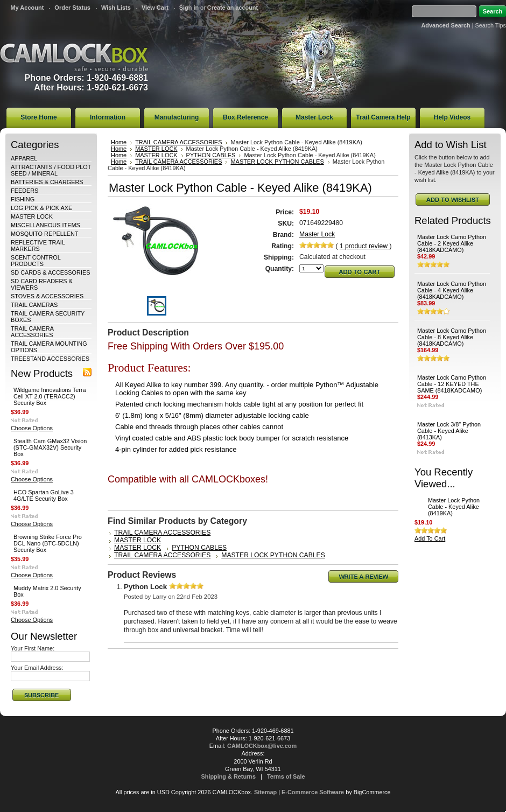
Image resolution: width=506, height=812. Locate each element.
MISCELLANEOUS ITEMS (45, 225)
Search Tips (491, 25)
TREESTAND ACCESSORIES (50, 359)
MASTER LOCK (32, 216)
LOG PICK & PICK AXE (41, 208)
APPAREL (24, 158)
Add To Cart (430, 538)
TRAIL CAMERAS (34, 305)
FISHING (23, 199)
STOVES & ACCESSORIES (47, 296)
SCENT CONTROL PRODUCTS (36, 261)
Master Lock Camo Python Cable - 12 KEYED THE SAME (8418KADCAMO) (452, 384)
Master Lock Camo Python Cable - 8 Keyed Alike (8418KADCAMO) (452, 337)
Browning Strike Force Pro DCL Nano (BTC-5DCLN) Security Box (48, 543)
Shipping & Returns (229, 776)
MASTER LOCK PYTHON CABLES (277, 162)
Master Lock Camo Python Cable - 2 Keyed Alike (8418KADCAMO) (452, 243)
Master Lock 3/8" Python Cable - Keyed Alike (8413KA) (449, 431)
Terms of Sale (286, 776)
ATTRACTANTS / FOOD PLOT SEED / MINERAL (51, 170)
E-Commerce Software (313, 792)
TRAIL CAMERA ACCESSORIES (32, 332)
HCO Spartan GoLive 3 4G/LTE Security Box (44, 495)
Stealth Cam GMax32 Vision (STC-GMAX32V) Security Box (50, 447)
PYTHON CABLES (211, 155)
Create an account (233, 8)
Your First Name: (33, 648)
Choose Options (32, 428)
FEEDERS (24, 191)
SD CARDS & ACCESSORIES (50, 272)
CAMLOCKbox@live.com (262, 746)
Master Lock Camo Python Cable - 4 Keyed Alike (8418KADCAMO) (452, 290)
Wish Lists (116, 8)
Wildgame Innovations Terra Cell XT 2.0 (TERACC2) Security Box (50, 396)
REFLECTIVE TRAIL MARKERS (38, 246)
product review (365, 246)
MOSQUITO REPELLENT (45, 234)
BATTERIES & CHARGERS (47, 182)
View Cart (155, 8)
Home (119, 142)
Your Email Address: (37, 668)
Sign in (189, 8)
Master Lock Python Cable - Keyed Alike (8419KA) (454, 507)
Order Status (72, 8)
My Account (27, 8)
